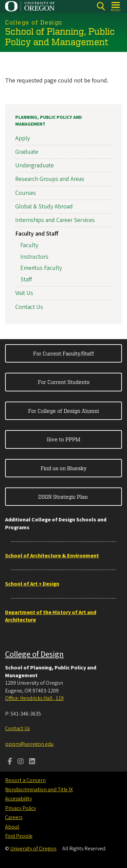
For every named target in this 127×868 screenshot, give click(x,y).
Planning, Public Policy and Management (49, 121)
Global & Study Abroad (44, 207)
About (12, 827)
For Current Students (64, 382)
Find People (19, 836)
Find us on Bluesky (64, 468)
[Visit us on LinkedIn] (32, 762)
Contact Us (29, 307)
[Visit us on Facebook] (10, 762)
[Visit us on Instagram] (21, 762)
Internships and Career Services (55, 220)
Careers (14, 817)
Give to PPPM (63, 439)
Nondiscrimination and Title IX (39, 790)
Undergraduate (35, 165)
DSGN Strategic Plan (64, 497)
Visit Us (24, 293)
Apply (23, 138)
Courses (26, 193)
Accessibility (18, 799)
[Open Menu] (116, 6)
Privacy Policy (20, 808)
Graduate (27, 152)
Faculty (29, 245)
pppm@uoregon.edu (29, 744)
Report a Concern (25, 780)
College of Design (34, 654)
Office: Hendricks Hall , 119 (34, 698)
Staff (26, 280)
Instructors (34, 257)
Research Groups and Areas (50, 179)
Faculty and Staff (37, 234)
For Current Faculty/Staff (64, 353)
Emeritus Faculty (41, 268)
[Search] (101, 6)
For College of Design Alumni (63, 411)
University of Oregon (33, 849)
